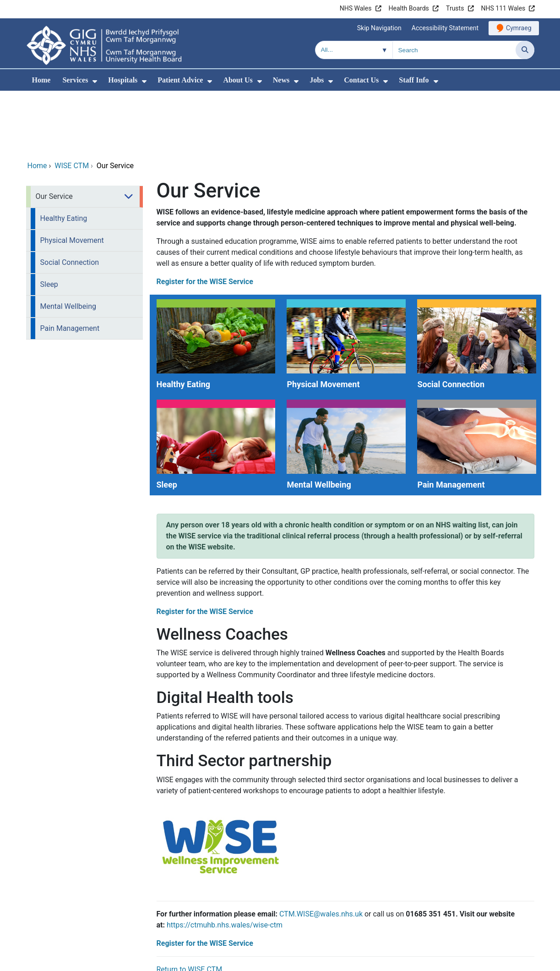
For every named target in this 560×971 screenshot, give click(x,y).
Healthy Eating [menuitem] (64, 156)
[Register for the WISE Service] (220, 786)
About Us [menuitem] (238, 80)
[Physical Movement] (345, 283)
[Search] (525, 50)
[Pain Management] (476, 383)
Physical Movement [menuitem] (72, 178)
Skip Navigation (379, 28)
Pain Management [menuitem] (70, 266)
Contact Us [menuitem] (361, 80)
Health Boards (409, 8)
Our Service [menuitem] (54, 134)
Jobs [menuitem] (317, 80)
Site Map (368, 962)
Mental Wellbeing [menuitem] (68, 244)
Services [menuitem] (75, 80)
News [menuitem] (281, 80)
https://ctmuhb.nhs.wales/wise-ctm (225, 863)
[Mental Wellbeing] (345, 383)
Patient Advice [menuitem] (180, 80)
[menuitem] (95, 81)
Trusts (455, 8)
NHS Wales (356, 8)
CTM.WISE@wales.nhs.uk (321, 852)
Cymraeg (519, 28)
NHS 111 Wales (503, 8)
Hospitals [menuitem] (123, 80)
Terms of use (418, 962)
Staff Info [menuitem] (414, 80)
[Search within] (354, 50)
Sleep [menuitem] (49, 222)
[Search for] (454, 50)
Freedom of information (491, 962)
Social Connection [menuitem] (70, 200)
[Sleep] (215, 383)
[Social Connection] (476, 283)
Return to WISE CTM (190, 907)
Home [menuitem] (41, 80)
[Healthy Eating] (215, 283)
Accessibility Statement (445, 28)
